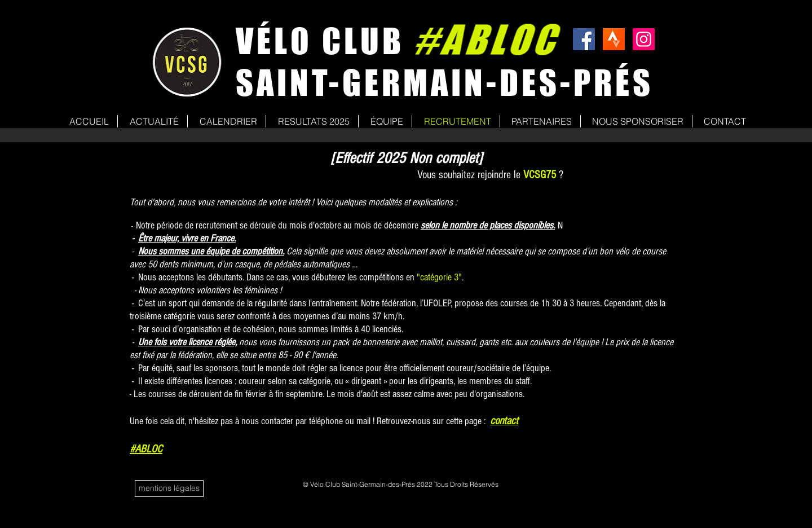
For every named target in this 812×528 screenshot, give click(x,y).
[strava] (614, 39)
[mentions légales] (169, 489)
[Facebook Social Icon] (584, 39)
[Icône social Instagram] (644, 39)
